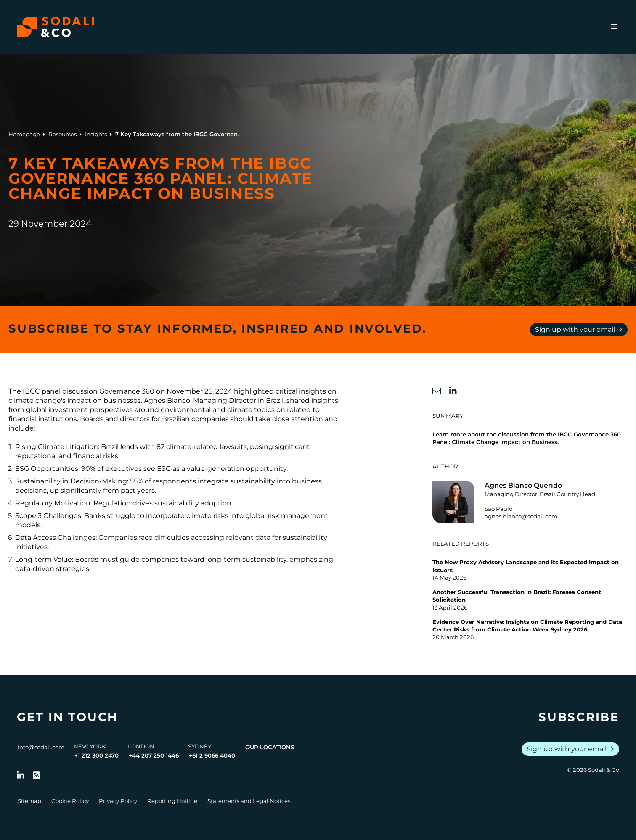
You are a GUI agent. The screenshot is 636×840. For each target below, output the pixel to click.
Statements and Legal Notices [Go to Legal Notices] (249, 801)
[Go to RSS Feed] (37, 775)
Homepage (24, 134)
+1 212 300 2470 (97, 755)
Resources (62, 134)
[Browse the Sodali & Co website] (56, 27)
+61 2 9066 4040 (212, 755)
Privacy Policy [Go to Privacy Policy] (118, 801)
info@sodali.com (41, 747)
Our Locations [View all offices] (270, 747)
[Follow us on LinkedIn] (21, 775)
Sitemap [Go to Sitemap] (29, 801)
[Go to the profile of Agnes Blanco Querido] (530, 502)
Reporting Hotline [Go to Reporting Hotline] (172, 801)
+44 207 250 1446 (154, 755)
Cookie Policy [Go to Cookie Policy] (70, 801)
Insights (96, 134)
